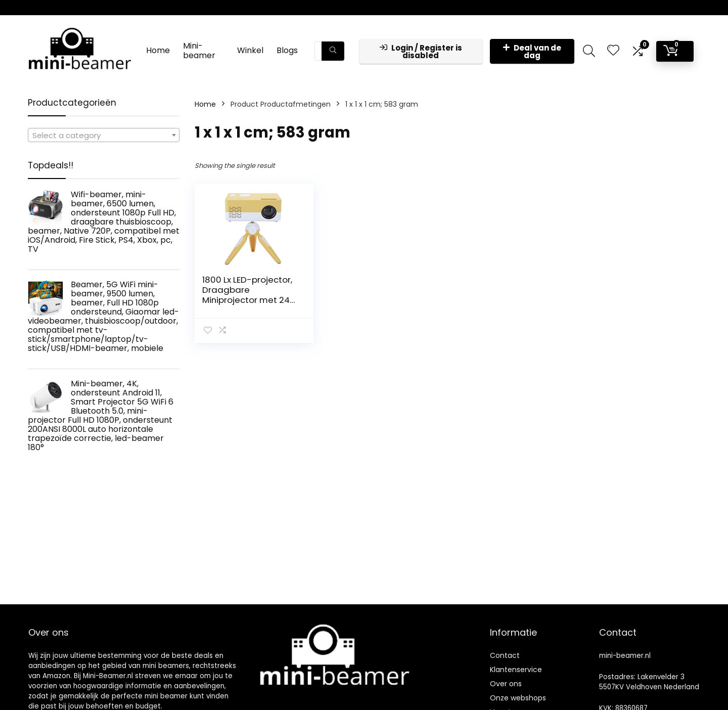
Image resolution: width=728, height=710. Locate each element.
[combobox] (104, 135)
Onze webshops (518, 698)
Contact (505, 655)
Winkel (250, 50)
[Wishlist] (613, 51)
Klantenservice (516, 670)
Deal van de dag (532, 52)
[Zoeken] (333, 51)
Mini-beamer (199, 51)
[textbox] (104, 136)
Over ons (506, 684)
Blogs (287, 50)
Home (158, 50)
